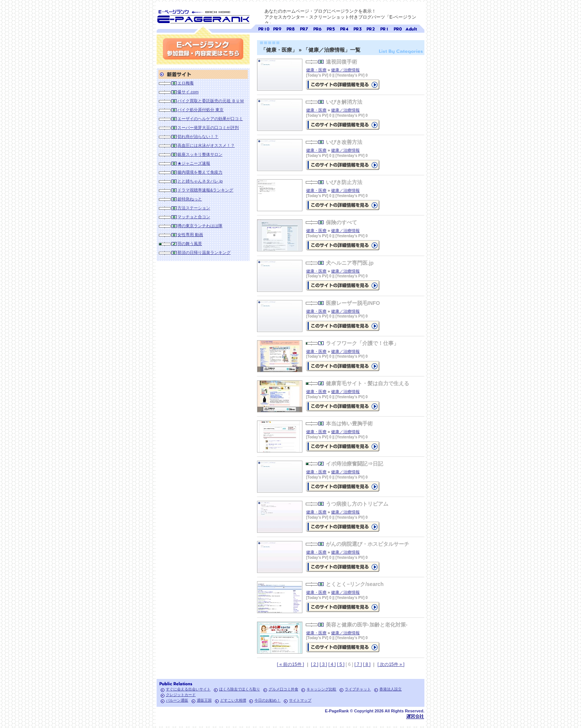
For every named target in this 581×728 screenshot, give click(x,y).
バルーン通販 (177, 700)
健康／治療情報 (345, 70)
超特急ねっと (190, 199)
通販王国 (204, 700)
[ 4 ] (332, 664)
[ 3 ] (323, 664)
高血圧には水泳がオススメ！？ (206, 145)
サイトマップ (300, 700)
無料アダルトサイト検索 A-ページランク (411, 28)
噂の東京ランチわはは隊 (200, 226)
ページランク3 (357, 28)
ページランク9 (277, 28)
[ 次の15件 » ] (391, 664)
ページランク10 (264, 28)
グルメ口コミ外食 (283, 689)
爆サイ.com (188, 92)
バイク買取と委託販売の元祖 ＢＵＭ (211, 101)
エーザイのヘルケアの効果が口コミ (210, 119)
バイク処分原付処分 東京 (200, 110)
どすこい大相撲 (233, 700)
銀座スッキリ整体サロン (200, 154)
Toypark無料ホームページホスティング (415, 716)
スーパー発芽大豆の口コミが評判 (208, 128)
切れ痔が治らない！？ (198, 136)
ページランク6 (317, 28)
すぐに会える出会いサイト (188, 689)
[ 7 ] (358, 664)
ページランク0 (398, 28)
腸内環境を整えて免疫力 (200, 172)
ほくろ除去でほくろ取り (240, 689)
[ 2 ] (315, 664)
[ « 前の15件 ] (291, 664)
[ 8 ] (367, 664)
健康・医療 (316, 70)
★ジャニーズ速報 (194, 163)
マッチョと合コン (194, 217)
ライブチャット (358, 689)
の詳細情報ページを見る (343, 85)
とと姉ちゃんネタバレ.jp (200, 181)
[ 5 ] (341, 664)
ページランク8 (290, 28)
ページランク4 (344, 28)
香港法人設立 (391, 689)
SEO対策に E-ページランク (203, 15)
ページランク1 (384, 28)
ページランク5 (331, 28)
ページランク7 (304, 28)
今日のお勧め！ (267, 700)
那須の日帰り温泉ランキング (204, 252)
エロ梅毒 (186, 83)
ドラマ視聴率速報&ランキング (205, 190)
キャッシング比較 (321, 689)
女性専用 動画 (190, 235)
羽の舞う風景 (190, 244)
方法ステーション (194, 208)
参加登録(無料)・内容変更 (203, 49)
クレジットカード (181, 695)
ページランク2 (371, 28)
